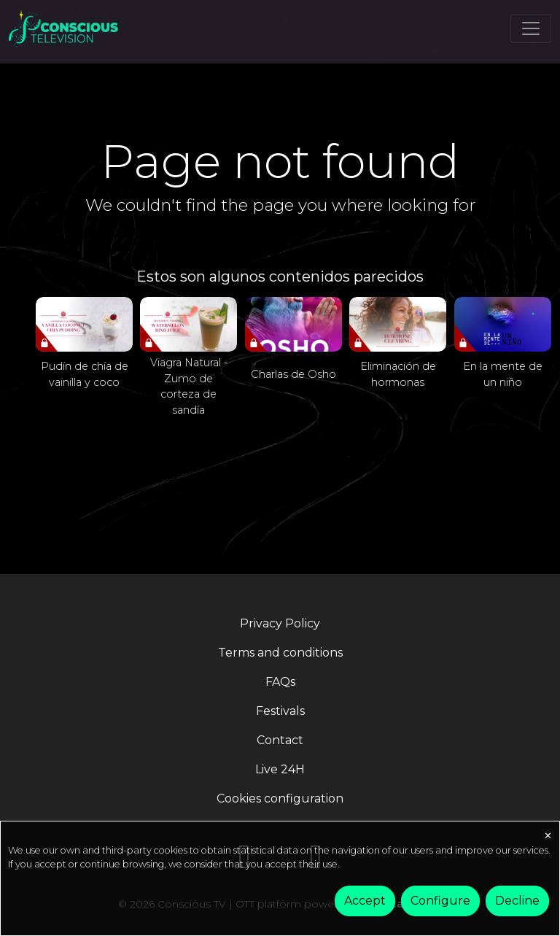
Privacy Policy (280, 623)
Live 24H (280, 769)
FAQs (280, 682)
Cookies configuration (280, 798)
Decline (517, 901)
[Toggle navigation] (531, 28)
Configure (440, 901)
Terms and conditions (280, 653)
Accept (365, 901)
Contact (280, 740)
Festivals (280, 711)
